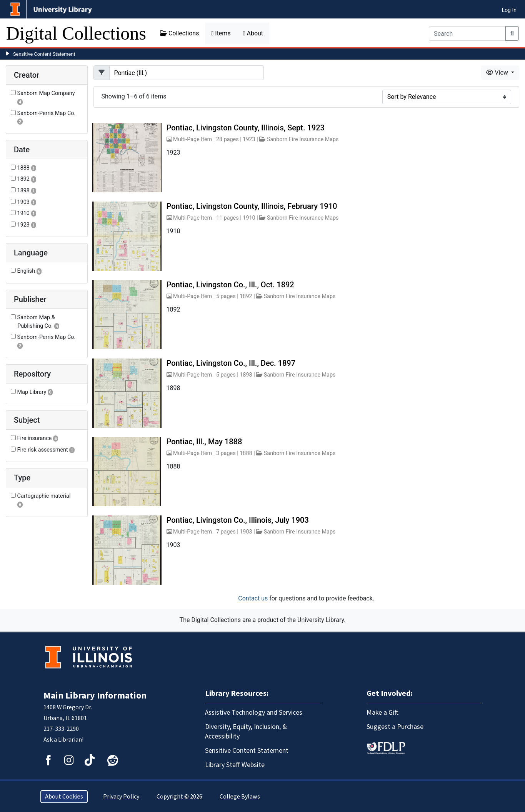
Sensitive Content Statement (44, 54)
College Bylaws (240, 797)
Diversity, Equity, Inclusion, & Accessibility (246, 732)
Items (221, 33)
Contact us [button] (253, 598)
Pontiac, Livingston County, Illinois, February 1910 (252, 206)
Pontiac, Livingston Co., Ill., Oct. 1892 (230, 285)
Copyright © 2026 (179, 797)
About (253, 33)
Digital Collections (76, 33)
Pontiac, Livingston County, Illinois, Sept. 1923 (246, 128)
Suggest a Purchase (395, 727)
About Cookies (64, 797)
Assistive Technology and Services (254, 713)
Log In (509, 10)
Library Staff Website (235, 765)
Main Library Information (95, 696)
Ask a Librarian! (63, 740)
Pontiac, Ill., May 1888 (204, 442)
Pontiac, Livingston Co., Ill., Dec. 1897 (231, 363)
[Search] (467, 33)
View (498, 73)
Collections (180, 33)
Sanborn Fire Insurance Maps (303, 139)
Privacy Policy (121, 797)
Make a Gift (382, 713)
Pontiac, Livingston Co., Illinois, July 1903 (238, 520)
